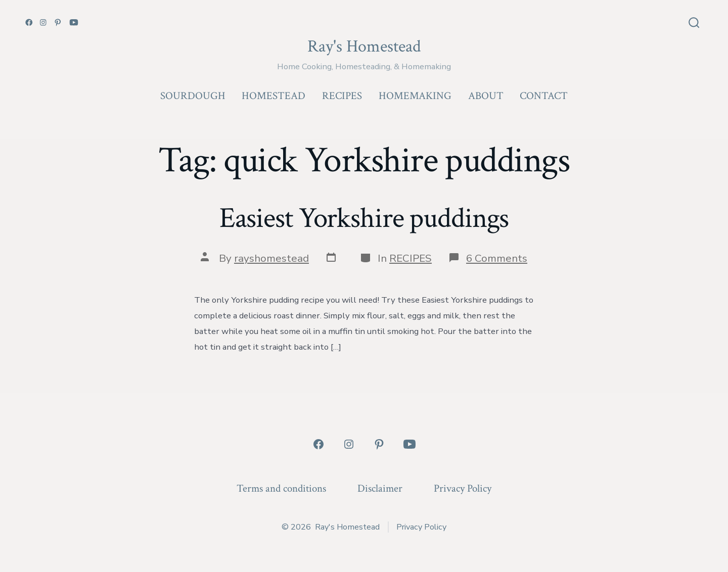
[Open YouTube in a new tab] (74, 22)
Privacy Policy (463, 488)
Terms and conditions (281, 488)
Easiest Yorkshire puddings (364, 218)
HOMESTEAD (274, 96)
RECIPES (342, 96)
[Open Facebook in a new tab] (29, 22)
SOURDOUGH (193, 96)
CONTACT (544, 96)
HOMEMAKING (415, 96)
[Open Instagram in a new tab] (43, 22)
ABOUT (486, 96)
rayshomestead (271, 258)
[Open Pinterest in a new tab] (58, 22)
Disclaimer (380, 488)
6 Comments (497, 258)
